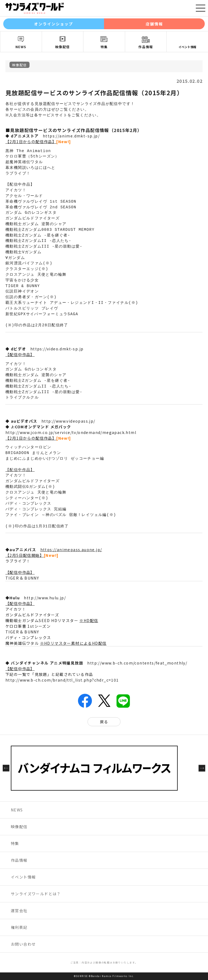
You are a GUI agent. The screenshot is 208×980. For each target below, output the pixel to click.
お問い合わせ (23, 944)
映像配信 (63, 47)
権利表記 (19, 927)
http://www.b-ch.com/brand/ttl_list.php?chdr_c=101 (62, 680)
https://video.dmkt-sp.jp (57, 349)
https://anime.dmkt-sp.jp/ (71, 136)
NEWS (21, 47)
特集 (104, 47)
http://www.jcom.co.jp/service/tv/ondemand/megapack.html (71, 432)
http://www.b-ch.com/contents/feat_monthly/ (137, 663)
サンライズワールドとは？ (36, 894)
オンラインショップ (54, 24)
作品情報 (146, 47)
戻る (104, 722)
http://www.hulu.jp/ (45, 598)
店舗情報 (154, 24)
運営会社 (19, 910)
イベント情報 (187, 47)
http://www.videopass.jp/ (68, 421)
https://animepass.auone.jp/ (71, 550)
